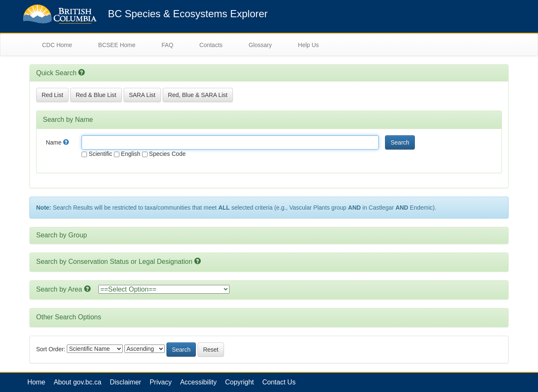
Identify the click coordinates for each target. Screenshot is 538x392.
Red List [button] (52, 95)
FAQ (167, 45)
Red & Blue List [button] (96, 95)
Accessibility (198, 382)
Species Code (164, 154)
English (127, 154)
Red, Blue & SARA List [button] (198, 95)
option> (164, 289)
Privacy (161, 382)
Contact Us (279, 382)
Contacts (211, 45)
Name (57, 142)
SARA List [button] (142, 95)
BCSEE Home (117, 45)
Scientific (97, 154)
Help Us (309, 45)
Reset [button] (211, 350)
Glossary (260, 45)
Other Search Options (69, 317)
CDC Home (57, 45)
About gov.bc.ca (78, 382)
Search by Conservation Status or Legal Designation (114, 262)
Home (36, 382)
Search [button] (400, 142)
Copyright (240, 382)
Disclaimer (125, 382)
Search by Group (62, 235)
